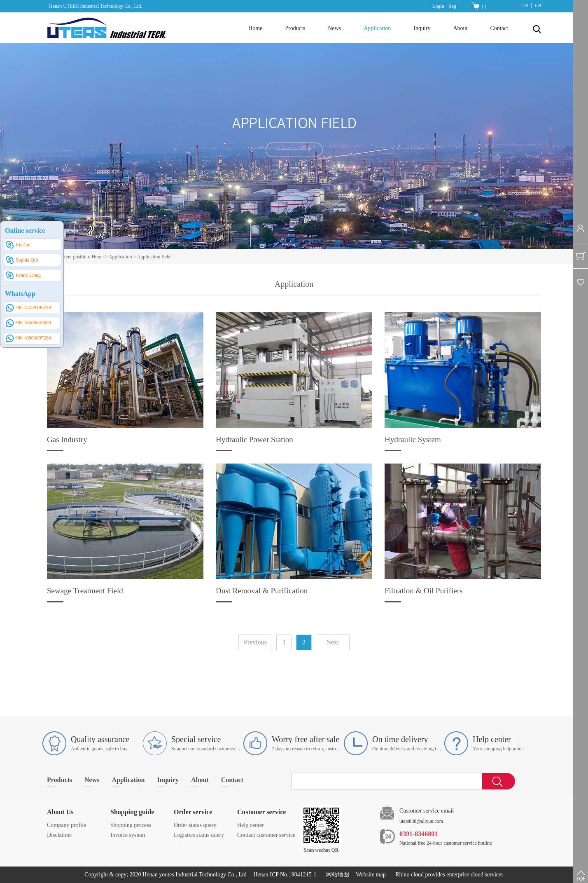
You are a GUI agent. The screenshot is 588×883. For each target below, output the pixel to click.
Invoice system (128, 835)
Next (332, 642)
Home (255, 28)
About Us (60, 812)
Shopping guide (132, 812)
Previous (255, 642)
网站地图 (336, 875)
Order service (193, 812)
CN (525, 5)
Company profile (66, 825)
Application (120, 257)
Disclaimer (59, 835)
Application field (154, 257)
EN (538, 5)
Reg (452, 6)
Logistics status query (199, 835)
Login (438, 6)
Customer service (261, 812)
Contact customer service (266, 835)
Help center (251, 825)
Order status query (195, 825)
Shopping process (131, 825)
